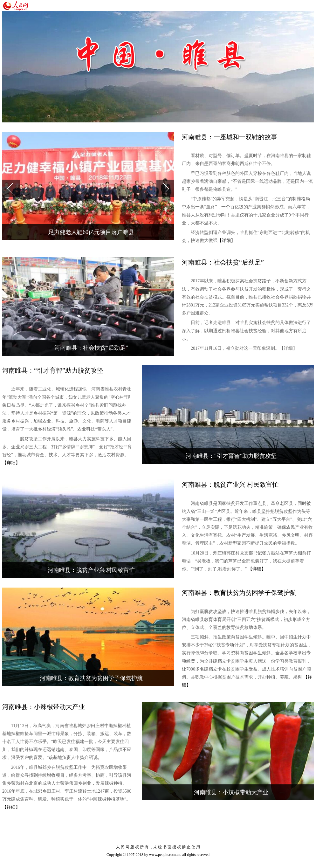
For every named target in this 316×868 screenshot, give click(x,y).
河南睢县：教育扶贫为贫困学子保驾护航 (91, 678)
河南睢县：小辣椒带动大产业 (231, 792)
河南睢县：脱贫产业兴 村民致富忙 (91, 570)
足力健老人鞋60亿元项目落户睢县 (91, 232)
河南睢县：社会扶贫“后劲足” (91, 348)
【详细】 (226, 241)
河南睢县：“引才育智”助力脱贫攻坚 (231, 456)
